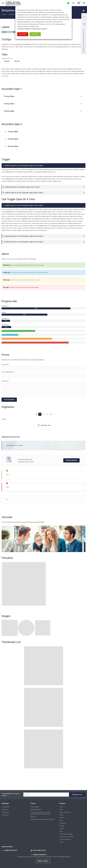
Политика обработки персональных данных (32, 29)
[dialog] (43, 434)
